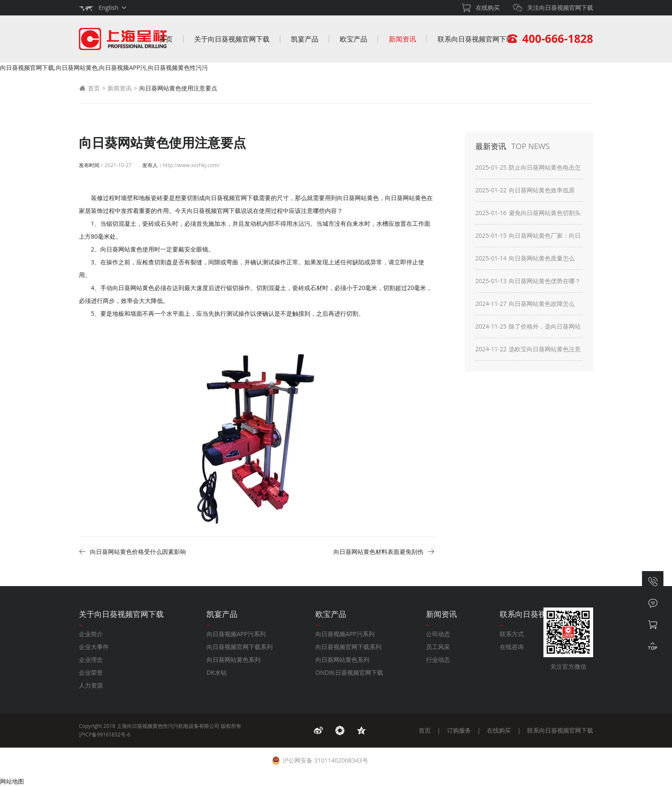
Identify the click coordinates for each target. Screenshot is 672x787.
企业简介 (91, 634)
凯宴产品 (305, 39)
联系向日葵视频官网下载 (475, 39)
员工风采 (438, 647)
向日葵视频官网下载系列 (240, 647)
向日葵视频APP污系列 (236, 634)
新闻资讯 (402, 39)
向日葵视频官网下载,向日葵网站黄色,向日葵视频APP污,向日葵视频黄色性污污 (104, 67)
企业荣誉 (91, 672)
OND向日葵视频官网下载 (349, 672)
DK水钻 (217, 672)
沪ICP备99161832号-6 (105, 735)
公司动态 (438, 634)
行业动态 (438, 660)
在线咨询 (512, 647)
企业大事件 (94, 647)
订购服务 (459, 730)
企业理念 (91, 660)
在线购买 (499, 730)
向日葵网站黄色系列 (234, 660)
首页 (166, 39)
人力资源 (91, 685)
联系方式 (512, 634)
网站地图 (12, 781)
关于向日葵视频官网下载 (232, 39)
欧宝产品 (354, 39)
